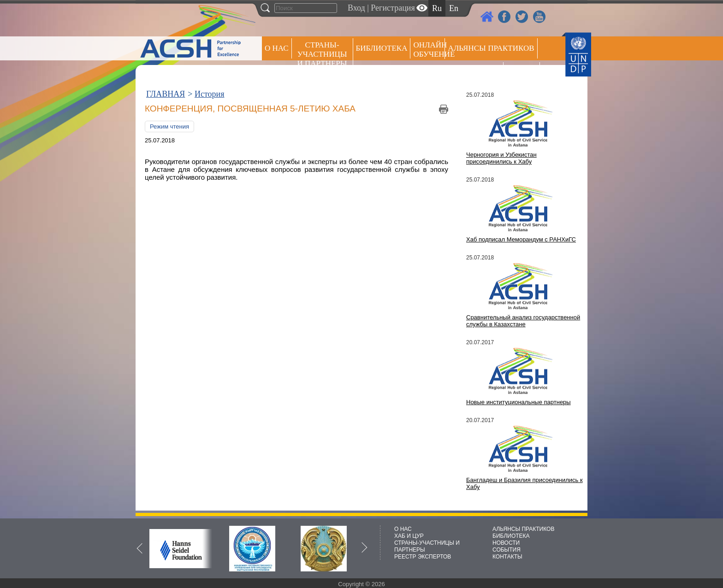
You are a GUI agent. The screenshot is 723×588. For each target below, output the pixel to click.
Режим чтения (169, 126)
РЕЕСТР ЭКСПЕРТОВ (523, 73)
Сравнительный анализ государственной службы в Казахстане (523, 321)
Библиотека (382, 48)
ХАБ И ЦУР (409, 536)
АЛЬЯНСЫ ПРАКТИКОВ (523, 529)
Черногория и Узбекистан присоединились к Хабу (501, 158)
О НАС (277, 48)
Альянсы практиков (491, 48)
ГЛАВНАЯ (166, 94)
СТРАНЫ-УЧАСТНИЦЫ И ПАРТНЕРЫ (322, 54)
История (210, 94)
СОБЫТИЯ (507, 550)
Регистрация (393, 8)
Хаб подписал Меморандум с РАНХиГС (521, 239)
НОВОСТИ (506, 543)
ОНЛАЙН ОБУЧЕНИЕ (429, 50)
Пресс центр (474, 72)
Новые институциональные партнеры (519, 402)
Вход (356, 8)
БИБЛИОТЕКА (511, 536)
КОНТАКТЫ (507, 557)
